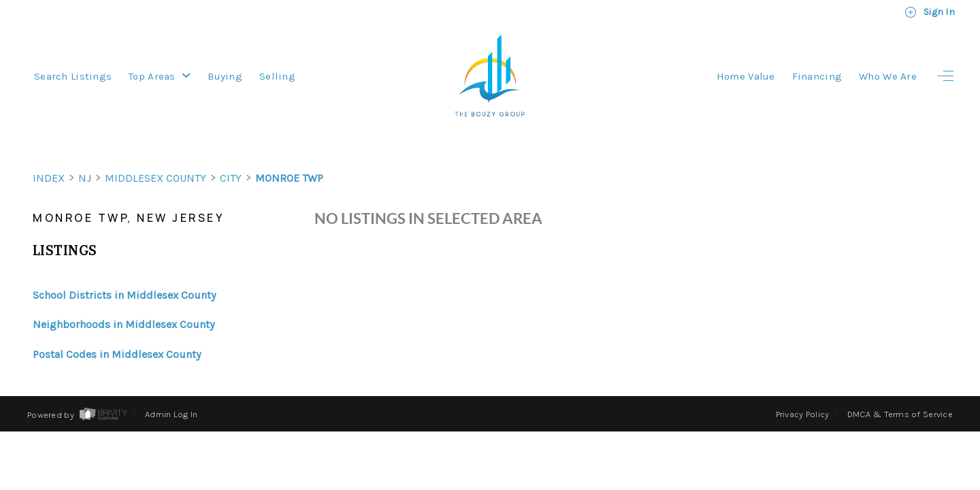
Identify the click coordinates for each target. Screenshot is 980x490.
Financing (817, 76)
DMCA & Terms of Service (900, 390)
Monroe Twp (289, 153)
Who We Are (888, 76)
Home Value (746, 76)
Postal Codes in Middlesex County (117, 330)
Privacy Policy (803, 390)
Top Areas (160, 76)
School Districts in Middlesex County (124, 271)
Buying (225, 76)
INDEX (49, 153)
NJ (85, 153)
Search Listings (73, 76)
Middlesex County (156, 153)
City (231, 153)
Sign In (930, 12)
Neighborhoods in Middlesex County (124, 300)
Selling (277, 76)
